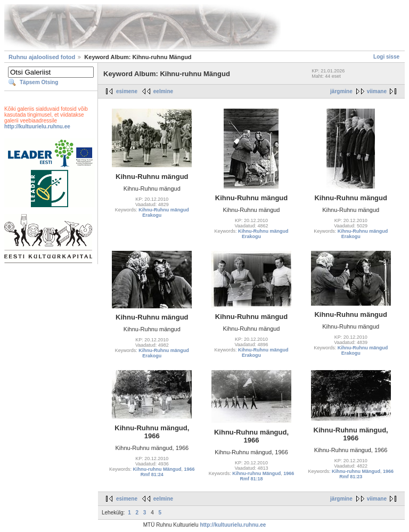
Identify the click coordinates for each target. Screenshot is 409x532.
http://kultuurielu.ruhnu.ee (37, 126)
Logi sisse (386, 57)
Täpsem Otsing (39, 82)
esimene (127, 91)
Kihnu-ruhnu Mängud (157, 469)
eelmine (163, 91)
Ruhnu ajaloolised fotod (42, 57)
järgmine (341, 91)
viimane (377, 91)
